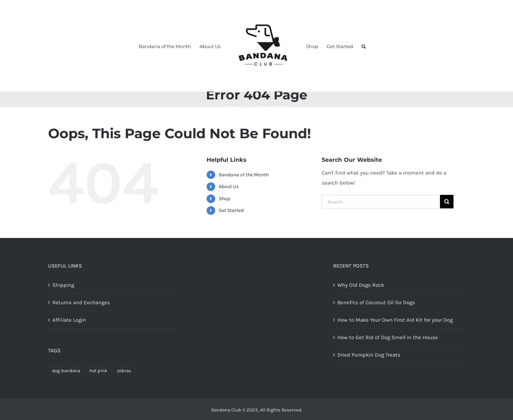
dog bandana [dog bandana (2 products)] (66, 371)
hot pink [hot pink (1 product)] (99, 371)
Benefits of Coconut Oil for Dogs (376, 302)
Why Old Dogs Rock (361, 285)
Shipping (63, 285)
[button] (364, 46)
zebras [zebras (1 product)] (124, 371)
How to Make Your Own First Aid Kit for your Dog (395, 320)
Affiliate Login (69, 320)
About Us (229, 186)
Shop (224, 199)
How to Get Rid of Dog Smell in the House (388, 337)
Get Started (231, 210)
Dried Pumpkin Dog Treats (369, 355)
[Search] (447, 202)
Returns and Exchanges (81, 302)
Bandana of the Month (244, 175)
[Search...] (381, 202)
